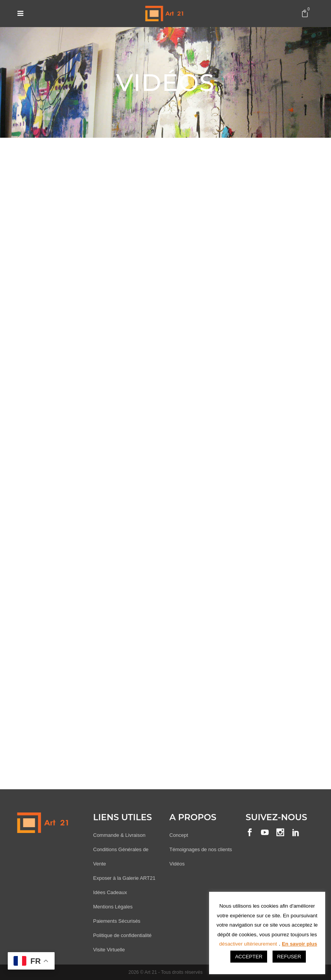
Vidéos (177, 864)
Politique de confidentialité (123, 935)
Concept (179, 835)
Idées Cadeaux (110, 892)
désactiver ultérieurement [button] (248, 944)
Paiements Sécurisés (117, 921)
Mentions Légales (113, 907)
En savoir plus (299, 944)
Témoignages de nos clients (201, 849)
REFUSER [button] (289, 957)
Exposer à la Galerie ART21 (124, 878)
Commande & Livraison (119, 835)
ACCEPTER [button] (249, 957)
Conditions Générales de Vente (121, 857)
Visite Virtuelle (109, 950)
